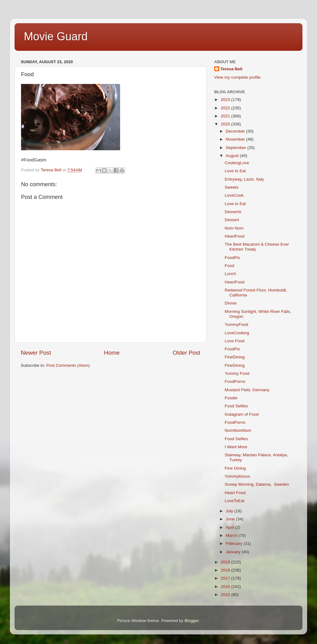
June (231, 519)
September (237, 148)
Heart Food (235, 493)
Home (112, 353)
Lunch (230, 274)
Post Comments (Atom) (68, 365)
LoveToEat (235, 501)
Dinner (231, 303)
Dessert (232, 220)
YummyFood (237, 324)
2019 (226, 562)
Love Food (235, 341)
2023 (226, 100)
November (236, 139)
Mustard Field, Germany (247, 390)
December (236, 131)
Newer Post (36, 353)
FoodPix (232, 258)
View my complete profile (237, 77)
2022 (226, 108)
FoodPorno (235, 381)
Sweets (232, 187)
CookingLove (237, 163)
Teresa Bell (231, 69)
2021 (226, 116)
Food (230, 266)
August (233, 156)
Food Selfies (236, 406)
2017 (226, 578)
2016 (226, 587)
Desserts (233, 212)
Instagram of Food (242, 414)
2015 (226, 595)
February (235, 543)
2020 (226, 124)
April (230, 527)
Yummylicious (238, 476)
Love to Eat (235, 171)
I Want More (236, 447)
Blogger (192, 621)
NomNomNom (238, 430)
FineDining (235, 357)
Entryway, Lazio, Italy (244, 179)
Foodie (231, 398)
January (234, 552)
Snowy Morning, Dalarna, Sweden (257, 484)
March (232, 535)
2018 (226, 570)
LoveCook (234, 195)
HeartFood (235, 236)
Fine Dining (235, 468)
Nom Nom (234, 228)
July (230, 511)
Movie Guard (56, 36)
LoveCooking (237, 333)
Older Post (187, 353)
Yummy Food (237, 373)
